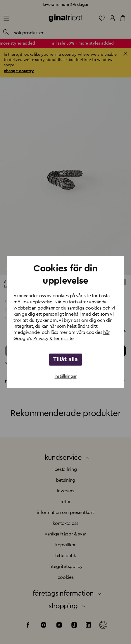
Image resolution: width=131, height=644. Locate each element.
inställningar (66, 376)
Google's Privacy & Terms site (44, 339)
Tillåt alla (65, 359)
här (106, 332)
